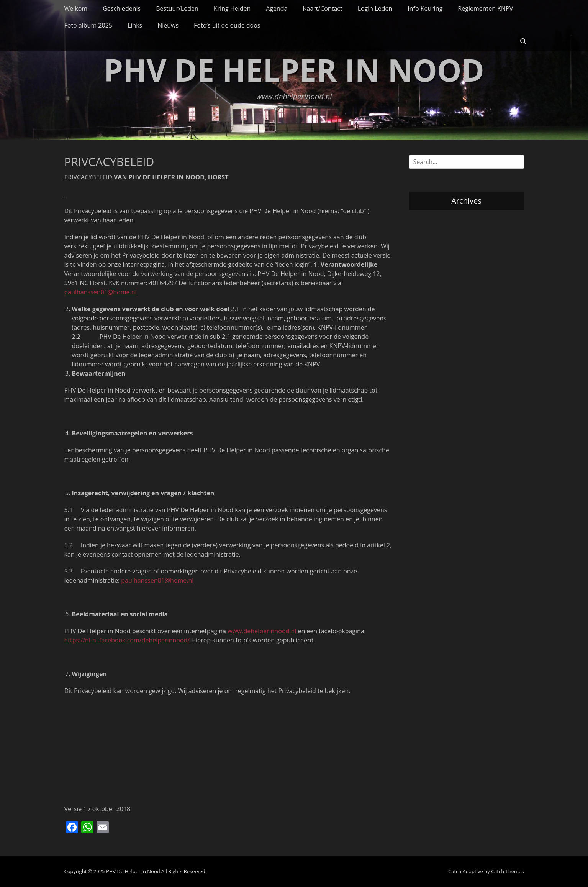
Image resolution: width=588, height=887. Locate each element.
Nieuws (168, 25)
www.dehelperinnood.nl (262, 631)
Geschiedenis (122, 8)
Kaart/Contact (322, 8)
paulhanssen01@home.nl (101, 292)
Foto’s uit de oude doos (227, 25)
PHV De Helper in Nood (294, 70)
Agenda (277, 8)
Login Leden (375, 8)
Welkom (76, 8)
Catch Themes (508, 871)
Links (135, 25)
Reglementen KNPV (485, 8)
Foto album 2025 (88, 25)
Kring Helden (232, 8)
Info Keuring (425, 8)
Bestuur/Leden (177, 8)
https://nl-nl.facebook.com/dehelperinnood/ (127, 640)
